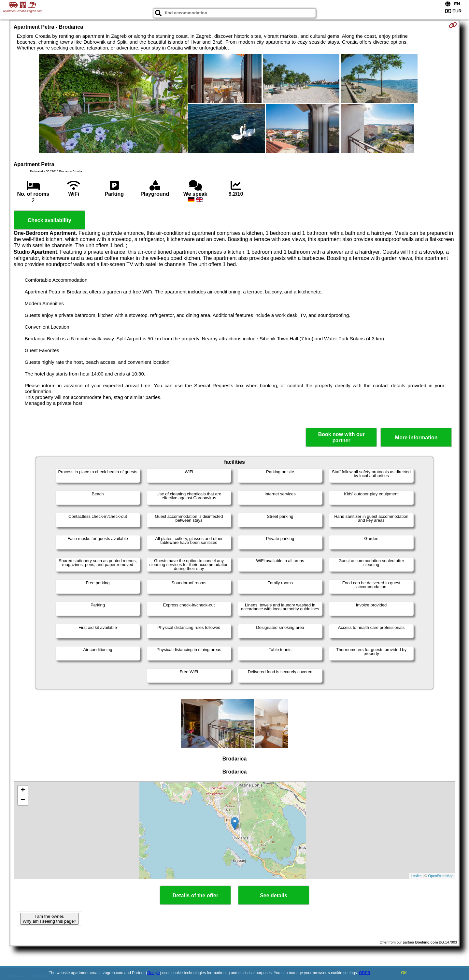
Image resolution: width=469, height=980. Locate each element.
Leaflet (416, 876)
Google (154, 973)
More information (416, 438)
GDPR (365, 973)
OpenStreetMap (441, 876)
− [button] (23, 800)
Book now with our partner (341, 437)
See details (274, 895)
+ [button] (23, 790)
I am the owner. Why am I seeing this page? (50, 919)
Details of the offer (195, 895)
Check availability (50, 220)
